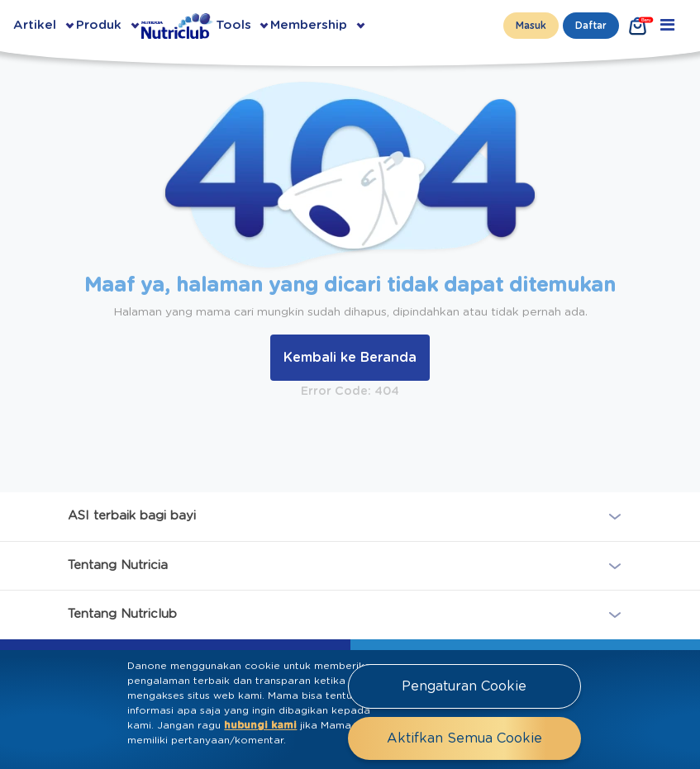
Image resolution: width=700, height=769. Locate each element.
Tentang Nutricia (118, 565)
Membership (309, 25)
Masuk (531, 26)
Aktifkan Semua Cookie (464, 738)
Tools (233, 25)
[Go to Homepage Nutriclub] (179, 26)
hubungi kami (260, 725)
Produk (99, 25)
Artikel (35, 25)
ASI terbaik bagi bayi (132, 516)
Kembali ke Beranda (350, 358)
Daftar (591, 26)
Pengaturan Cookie (464, 686)
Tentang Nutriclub (122, 614)
